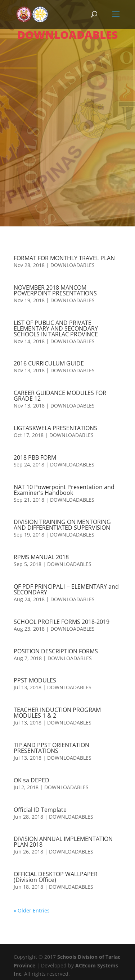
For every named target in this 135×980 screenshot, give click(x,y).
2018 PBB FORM (35, 457)
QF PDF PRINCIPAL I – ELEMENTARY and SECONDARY (66, 589)
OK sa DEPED (31, 780)
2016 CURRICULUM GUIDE (49, 363)
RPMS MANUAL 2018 (41, 557)
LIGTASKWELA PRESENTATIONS (55, 428)
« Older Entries (32, 910)
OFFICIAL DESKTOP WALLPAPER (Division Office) (56, 877)
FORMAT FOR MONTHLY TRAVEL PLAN (64, 258)
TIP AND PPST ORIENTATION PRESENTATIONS (51, 748)
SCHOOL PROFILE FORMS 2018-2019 (62, 622)
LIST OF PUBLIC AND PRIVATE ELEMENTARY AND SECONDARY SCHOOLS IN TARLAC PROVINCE (56, 328)
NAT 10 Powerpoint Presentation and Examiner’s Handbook (64, 490)
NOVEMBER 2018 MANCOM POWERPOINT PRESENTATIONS (55, 290)
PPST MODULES (35, 680)
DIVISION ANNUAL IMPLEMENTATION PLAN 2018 (63, 842)
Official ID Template (40, 810)
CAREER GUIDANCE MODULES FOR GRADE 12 (60, 396)
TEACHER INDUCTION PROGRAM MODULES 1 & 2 (57, 713)
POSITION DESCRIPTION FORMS (56, 651)
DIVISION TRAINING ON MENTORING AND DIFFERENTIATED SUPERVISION (62, 525)
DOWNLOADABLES (73, 265)
